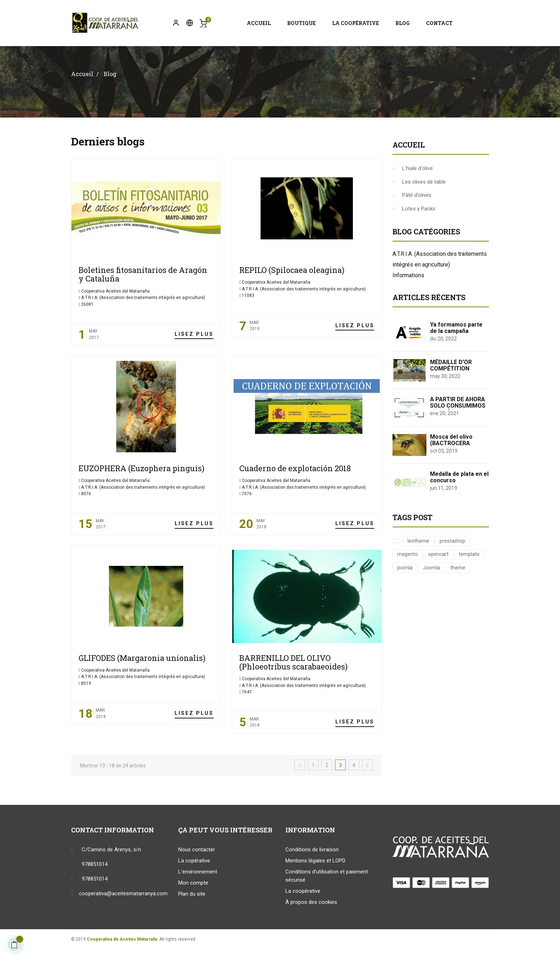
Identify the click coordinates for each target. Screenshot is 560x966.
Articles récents (429, 315)
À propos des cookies (311, 919)
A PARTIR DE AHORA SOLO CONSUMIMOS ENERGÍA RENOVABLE (458, 423)
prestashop (452, 558)
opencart (438, 572)
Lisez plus (194, 351)
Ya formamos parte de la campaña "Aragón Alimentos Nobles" (456, 352)
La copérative (194, 878)
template (469, 572)
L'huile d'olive (417, 186)
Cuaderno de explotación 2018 (295, 485)
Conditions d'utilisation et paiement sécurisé (327, 893)
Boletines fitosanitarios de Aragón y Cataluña (143, 292)
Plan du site (192, 911)
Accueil (409, 162)
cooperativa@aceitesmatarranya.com (123, 911)
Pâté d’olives (417, 213)
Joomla (431, 585)
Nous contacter (197, 867)
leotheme (418, 558)
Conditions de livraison (312, 867)
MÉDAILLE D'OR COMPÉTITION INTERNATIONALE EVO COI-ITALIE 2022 (458, 389)
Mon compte (193, 900)
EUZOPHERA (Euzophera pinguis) (141, 485)
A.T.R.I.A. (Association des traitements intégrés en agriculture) (143, 315)
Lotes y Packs (419, 226)
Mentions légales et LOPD (315, 878)
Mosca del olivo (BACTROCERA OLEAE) (451, 460)
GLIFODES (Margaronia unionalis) (142, 675)
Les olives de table (424, 199)
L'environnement (198, 889)
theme (458, 585)
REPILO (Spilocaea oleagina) (292, 287)
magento (407, 572)
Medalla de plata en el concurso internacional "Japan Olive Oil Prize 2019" (459, 501)
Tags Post (412, 534)
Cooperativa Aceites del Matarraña (115, 308)
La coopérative (303, 908)
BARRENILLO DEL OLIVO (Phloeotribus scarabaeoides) (293, 679)
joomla (405, 585)
